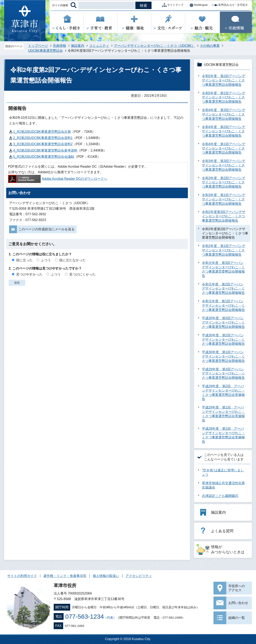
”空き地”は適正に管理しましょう (223, 472)
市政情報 (59, 46)
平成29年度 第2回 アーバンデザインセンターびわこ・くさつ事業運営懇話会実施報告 (223, 393)
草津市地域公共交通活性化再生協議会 (223, 485)
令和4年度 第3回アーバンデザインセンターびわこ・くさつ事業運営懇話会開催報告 (224, 114)
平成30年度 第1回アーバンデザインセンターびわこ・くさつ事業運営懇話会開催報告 (223, 356)
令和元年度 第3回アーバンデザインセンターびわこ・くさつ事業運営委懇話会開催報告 (223, 269)
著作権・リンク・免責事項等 (65, 576)
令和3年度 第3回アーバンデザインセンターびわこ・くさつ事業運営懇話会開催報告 (224, 165)
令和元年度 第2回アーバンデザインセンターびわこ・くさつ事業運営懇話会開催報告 (223, 289)
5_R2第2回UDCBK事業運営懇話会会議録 (44, 157)
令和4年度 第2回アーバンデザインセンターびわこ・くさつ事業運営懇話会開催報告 (224, 131)
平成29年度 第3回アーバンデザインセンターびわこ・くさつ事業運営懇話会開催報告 (223, 374)
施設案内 (78, 46)
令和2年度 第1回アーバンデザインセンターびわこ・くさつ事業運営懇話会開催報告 (224, 250)
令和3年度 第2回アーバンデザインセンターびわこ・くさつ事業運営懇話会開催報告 (224, 182)
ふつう (46, 260)
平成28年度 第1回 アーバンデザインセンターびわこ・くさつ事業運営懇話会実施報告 (223, 435)
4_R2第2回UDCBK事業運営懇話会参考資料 (45, 150)
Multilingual (197, 5)
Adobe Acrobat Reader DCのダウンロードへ (58, 179)
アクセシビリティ (139, 576)
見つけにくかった (82, 274)
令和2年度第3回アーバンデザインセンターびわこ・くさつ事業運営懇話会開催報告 (224, 216)
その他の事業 (210, 46)
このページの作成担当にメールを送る (46, 229)
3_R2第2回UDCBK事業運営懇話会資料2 (43, 144)
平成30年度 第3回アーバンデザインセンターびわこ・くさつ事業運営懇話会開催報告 (223, 322)
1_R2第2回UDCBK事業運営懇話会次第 (42, 132)
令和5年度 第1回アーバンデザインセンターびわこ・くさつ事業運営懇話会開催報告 (224, 97)
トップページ (38, 46)
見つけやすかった (29, 274)
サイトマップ (172, 5)
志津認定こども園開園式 (220, 496)
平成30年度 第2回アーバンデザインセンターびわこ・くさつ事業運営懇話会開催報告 (223, 340)
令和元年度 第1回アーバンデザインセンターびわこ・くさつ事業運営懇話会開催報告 (223, 306)
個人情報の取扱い (106, 576)
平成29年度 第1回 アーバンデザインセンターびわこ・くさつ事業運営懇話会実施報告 (223, 414)
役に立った (24, 260)
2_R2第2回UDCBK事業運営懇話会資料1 (43, 138)
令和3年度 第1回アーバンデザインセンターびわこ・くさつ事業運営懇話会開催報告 (224, 199)
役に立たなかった (72, 260)
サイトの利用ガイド (22, 576)
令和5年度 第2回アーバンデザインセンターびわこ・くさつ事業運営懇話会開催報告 (224, 80)
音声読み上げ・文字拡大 (230, 5)
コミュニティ (99, 46)
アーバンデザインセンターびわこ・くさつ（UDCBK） (154, 46)
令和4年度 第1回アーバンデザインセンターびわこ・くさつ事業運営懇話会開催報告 (224, 148)
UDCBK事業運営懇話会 (45, 51)
